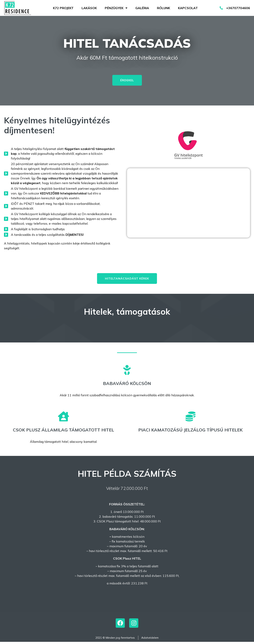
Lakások (89, 8)
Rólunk (164, 8)
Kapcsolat (188, 8)
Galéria (142, 8)
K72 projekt (63, 8)
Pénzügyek (116, 8)
